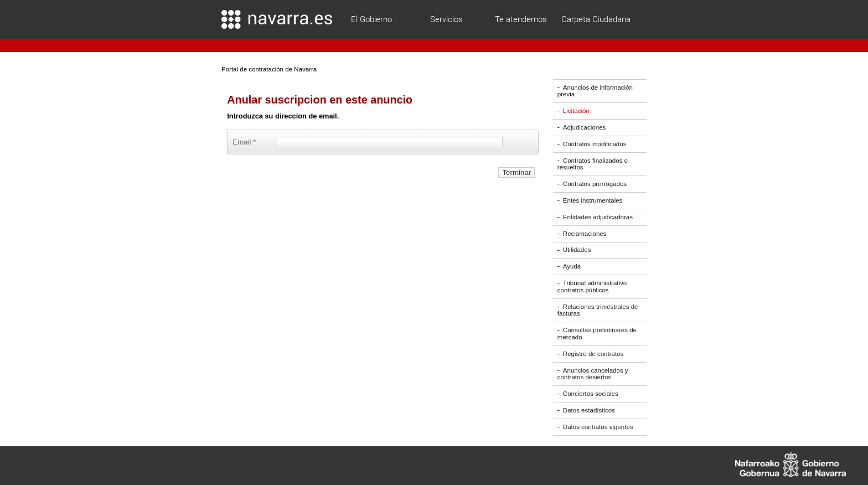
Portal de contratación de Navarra (269, 69)
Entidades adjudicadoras (598, 217)
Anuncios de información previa (595, 91)
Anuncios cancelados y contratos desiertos (593, 374)
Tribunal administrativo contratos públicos (592, 287)
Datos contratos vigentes (598, 427)
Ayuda (572, 266)
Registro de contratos (593, 354)
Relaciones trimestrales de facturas (598, 310)
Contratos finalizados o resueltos (593, 164)
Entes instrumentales (593, 200)
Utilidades (577, 250)
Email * (246, 142)
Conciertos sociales (591, 394)
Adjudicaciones (584, 127)
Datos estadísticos (589, 410)
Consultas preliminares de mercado (597, 334)
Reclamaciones (585, 234)
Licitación (576, 111)
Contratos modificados (595, 144)
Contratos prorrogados (595, 184)
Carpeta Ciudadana (596, 19)
